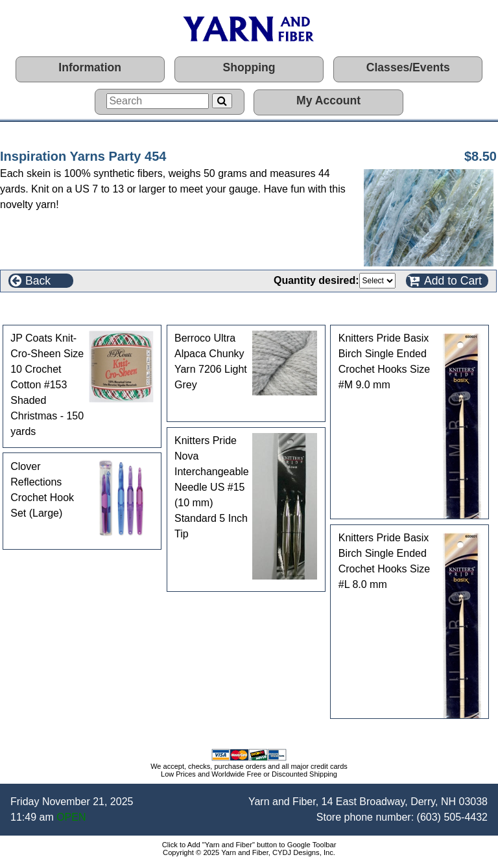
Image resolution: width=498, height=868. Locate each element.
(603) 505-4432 (452, 817)
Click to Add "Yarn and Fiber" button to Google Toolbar (249, 845)
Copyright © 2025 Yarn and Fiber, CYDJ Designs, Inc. (249, 852)
